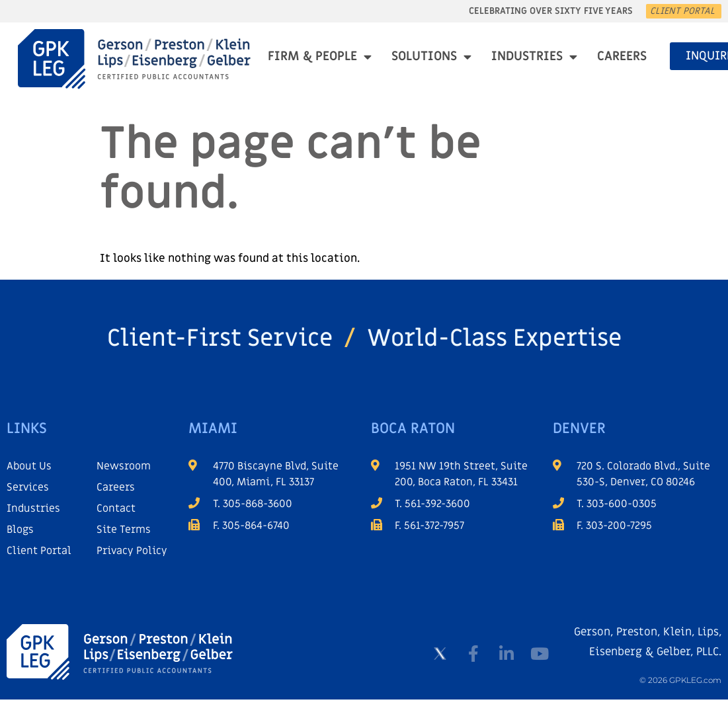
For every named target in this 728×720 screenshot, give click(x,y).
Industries (534, 57)
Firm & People (320, 57)
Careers (622, 57)
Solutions (431, 57)
